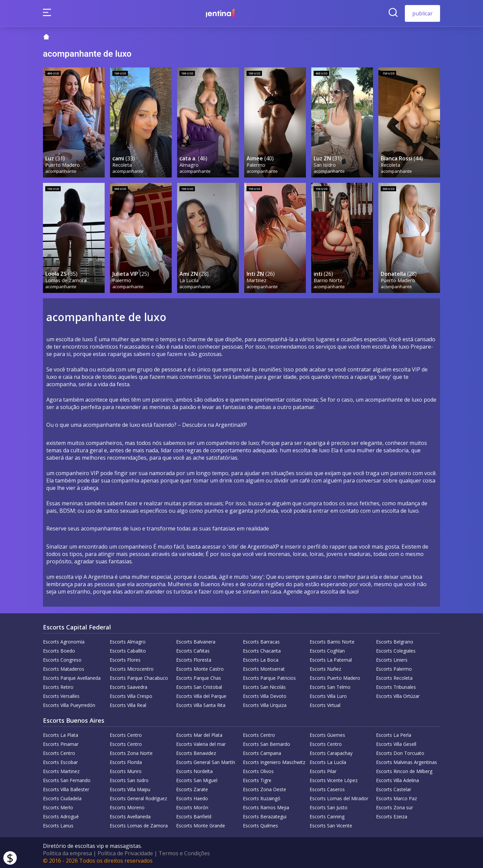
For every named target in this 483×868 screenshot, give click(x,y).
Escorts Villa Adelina (397, 779)
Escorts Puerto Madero (335, 677)
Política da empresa (67, 852)
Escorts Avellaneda (130, 815)
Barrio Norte (328, 279)
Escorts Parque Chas (199, 677)
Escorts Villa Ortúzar (398, 695)
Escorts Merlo (58, 806)
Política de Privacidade (125, 852)
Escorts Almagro (128, 640)
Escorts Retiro (58, 686)
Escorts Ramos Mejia (266, 806)
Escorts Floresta (194, 658)
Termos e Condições (184, 852)
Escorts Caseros (327, 788)
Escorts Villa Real (128, 704)
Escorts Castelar (394, 788)
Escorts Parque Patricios (269, 677)
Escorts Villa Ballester (66, 788)
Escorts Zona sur (394, 806)
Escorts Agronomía (64, 640)
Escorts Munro (126, 770)
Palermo (256, 164)
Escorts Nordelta (194, 770)
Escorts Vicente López (334, 779)
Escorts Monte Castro (200, 668)
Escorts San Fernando (67, 779)
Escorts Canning (327, 815)
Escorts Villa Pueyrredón (69, 704)
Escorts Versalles (61, 695)
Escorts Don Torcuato (400, 752)
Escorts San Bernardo (266, 743)
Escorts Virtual (325, 704)
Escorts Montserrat (264, 668)
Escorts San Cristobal (199, 686)
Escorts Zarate (192, 788)
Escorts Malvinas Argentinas (407, 761)
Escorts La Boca (261, 658)
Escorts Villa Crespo (131, 695)
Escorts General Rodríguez (138, 797)
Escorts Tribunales (396, 686)
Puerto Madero (63, 164)
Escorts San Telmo (330, 686)
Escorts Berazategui (265, 815)
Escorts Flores (125, 658)
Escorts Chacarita (262, 649)
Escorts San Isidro (129, 779)
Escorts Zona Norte (131, 752)
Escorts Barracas (261, 640)
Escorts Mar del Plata (199, 734)
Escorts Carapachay (331, 752)
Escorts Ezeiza (392, 815)
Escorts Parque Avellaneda (72, 677)
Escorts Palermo (394, 668)
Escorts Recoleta (394, 677)
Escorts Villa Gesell (396, 743)
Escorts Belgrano (395, 640)
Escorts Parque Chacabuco (139, 677)
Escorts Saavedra (128, 686)
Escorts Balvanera (196, 640)
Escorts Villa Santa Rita (201, 704)
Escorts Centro (126, 734)
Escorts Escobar (60, 761)
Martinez (257, 279)
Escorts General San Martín (206, 761)
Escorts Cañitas (193, 649)
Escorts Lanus (58, 824)
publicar (422, 13)
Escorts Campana (262, 752)
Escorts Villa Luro (328, 695)
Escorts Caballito (128, 649)
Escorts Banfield (194, 815)
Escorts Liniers (392, 658)
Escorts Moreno (127, 806)
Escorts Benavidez (196, 752)
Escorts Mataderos (64, 668)
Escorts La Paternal (331, 658)
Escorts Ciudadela (62, 797)
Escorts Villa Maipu (130, 788)
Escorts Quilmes (260, 824)
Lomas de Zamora (66, 279)
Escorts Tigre (257, 779)
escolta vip (69, 575)
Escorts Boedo (59, 649)
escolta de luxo (339, 590)
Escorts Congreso (62, 658)
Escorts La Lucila (328, 761)
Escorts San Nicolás (264, 686)
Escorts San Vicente (331, 824)
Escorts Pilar (323, 770)
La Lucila (189, 279)
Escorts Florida (126, 761)
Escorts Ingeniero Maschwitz (274, 761)
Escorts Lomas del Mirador (339, 797)
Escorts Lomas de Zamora (139, 824)
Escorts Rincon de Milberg (404, 770)
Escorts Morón (192, 806)
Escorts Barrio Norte (332, 640)
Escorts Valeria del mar (201, 743)
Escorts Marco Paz (396, 797)
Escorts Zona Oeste (264, 788)
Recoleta (122, 164)
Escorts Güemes (327, 734)
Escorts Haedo (192, 797)
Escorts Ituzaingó (262, 797)
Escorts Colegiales (396, 649)
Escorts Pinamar (61, 743)
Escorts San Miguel (197, 779)
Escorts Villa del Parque (201, 695)
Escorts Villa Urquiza (265, 704)
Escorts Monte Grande (201, 824)
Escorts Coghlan (327, 649)
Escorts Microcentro (132, 668)
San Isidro (325, 164)
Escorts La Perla (394, 734)
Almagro (189, 164)
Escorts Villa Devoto (265, 695)
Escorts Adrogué (61, 815)
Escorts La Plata (61, 734)
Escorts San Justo (329, 806)
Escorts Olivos (258, 770)
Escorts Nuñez (325, 668)
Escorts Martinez (61, 770)
